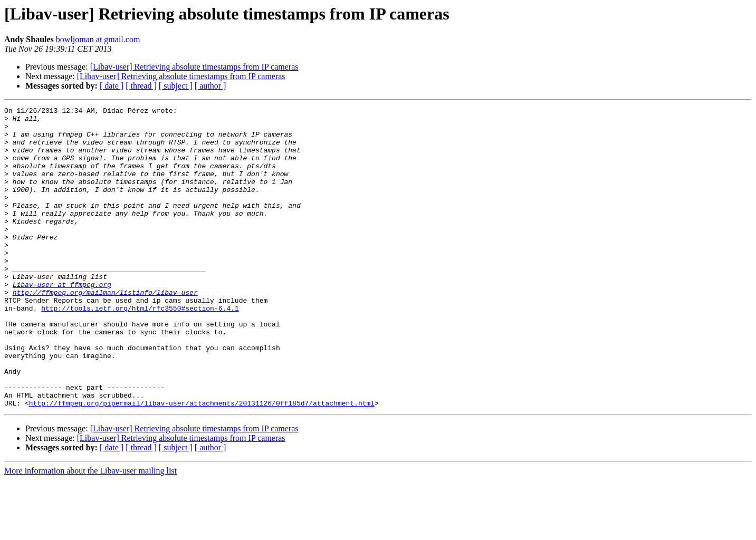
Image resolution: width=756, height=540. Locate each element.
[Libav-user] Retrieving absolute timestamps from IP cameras (194, 67)
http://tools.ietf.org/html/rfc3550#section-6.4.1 (140, 349)
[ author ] (210, 86)
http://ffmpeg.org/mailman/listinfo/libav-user (105, 330)
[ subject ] (176, 86)
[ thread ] (141, 86)
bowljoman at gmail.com (98, 39)
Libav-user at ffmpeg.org (62, 321)
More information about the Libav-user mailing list (90, 531)
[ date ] (112, 86)
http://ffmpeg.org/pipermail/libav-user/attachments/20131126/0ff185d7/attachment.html (202, 463)
